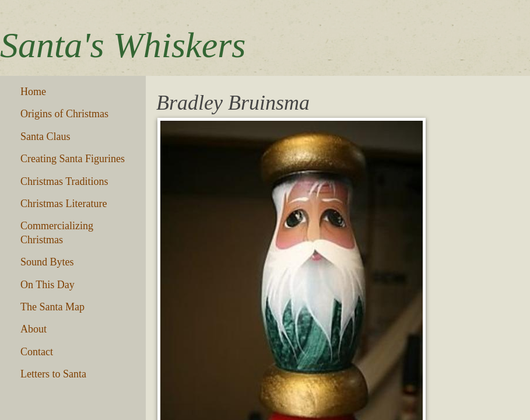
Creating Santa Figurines (73, 159)
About (34, 329)
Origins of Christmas (64, 114)
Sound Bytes (47, 262)
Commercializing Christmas (57, 232)
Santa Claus (45, 136)
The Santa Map (52, 307)
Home (33, 92)
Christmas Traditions (64, 181)
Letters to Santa (53, 374)
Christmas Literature (64, 204)
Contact (37, 352)
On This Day (48, 285)
